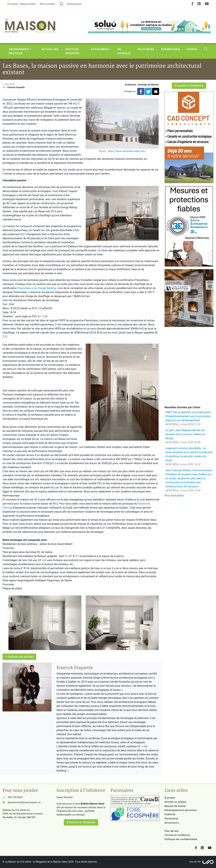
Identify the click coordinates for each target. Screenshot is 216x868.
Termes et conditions (177, 835)
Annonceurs (172, 823)
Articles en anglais (175, 802)
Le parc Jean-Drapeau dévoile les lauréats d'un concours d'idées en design (185, 434)
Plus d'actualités (174, 496)
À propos (170, 798)
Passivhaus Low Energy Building (37, 288)
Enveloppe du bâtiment (148, 85)
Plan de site (172, 831)
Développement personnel (181, 810)
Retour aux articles (19, 657)
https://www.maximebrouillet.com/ (127, 151)
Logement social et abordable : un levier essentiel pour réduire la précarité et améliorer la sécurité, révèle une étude (189, 454)
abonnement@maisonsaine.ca (24, 802)
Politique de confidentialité (181, 839)
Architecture (131, 85)
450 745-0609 (15, 797)
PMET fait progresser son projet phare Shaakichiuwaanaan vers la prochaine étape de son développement (188, 416)
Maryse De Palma (175, 806)
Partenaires (171, 819)
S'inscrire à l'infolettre (189, 86)
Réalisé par (195, 862)
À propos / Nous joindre (22, 4)
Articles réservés (72, 51)
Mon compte (47, 4)
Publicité (170, 814)
